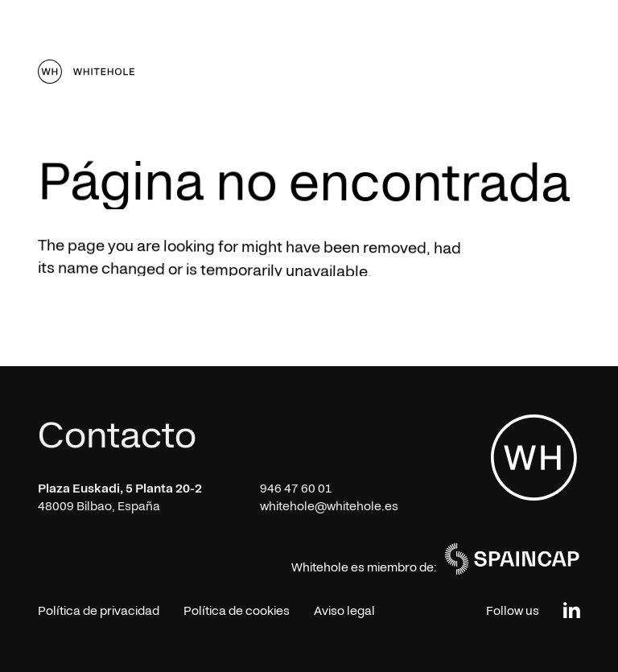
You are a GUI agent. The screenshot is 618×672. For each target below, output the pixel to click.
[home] (86, 72)
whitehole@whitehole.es (329, 506)
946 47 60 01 (296, 489)
